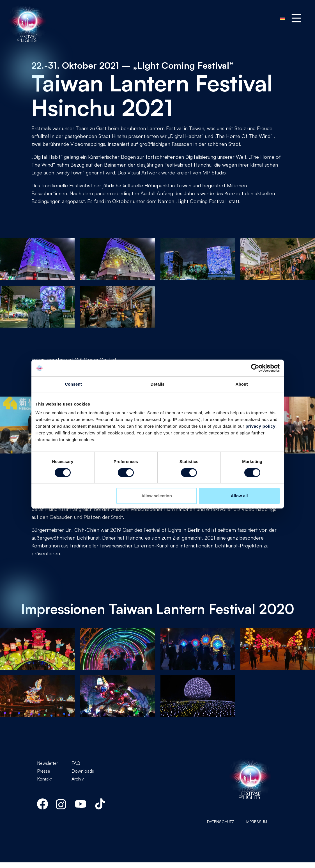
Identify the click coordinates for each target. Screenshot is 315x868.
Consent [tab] (73, 384)
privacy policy (260, 426)
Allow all (239, 496)
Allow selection (157, 496)
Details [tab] (158, 384)
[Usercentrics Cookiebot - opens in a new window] (255, 368)
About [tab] (242, 384)
